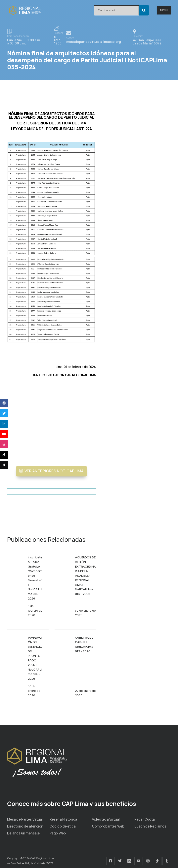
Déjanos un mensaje (23, 833)
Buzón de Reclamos (150, 826)
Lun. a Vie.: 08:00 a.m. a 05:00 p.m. (25, 37)
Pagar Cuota (145, 819)
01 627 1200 (59, 37)
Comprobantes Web (108, 826)
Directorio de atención (25, 826)
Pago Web (58, 833)
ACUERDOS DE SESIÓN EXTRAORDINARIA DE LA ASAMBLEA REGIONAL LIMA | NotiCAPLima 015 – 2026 (85, 576)
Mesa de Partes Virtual (25, 819)
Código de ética (63, 826)
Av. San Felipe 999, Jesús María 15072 (152, 37)
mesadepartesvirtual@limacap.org (94, 37)
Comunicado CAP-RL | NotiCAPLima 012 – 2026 (84, 644)
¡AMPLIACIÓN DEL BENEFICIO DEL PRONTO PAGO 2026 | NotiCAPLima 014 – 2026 (35, 658)
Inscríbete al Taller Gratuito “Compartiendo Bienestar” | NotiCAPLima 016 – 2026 (35, 578)
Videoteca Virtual (106, 819)
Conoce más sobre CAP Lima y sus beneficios (72, 804)
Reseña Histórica (63, 819)
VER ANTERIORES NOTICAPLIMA (54, 471)
